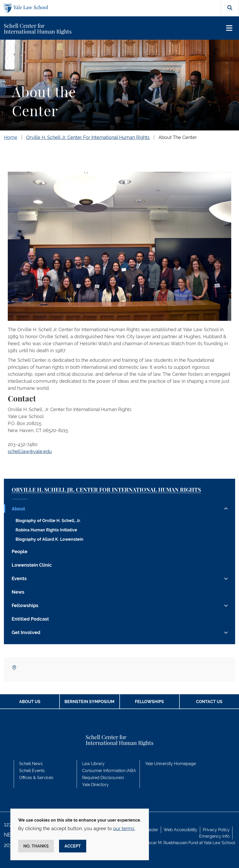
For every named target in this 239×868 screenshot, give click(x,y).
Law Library (93, 764)
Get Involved (26, 632)
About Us (30, 702)
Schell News (31, 764)
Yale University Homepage (170, 764)
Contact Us (209, 702)
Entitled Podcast (30, 619)
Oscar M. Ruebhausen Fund (172, 843)
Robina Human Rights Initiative (46, 530)
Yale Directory (95, 785)
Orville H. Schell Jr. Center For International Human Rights (88, 137)
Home (11, 137)
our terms (124, 828)
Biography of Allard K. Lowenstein (49, 539)
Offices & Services (36, 778)
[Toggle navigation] (229, 28)
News (18, 592)
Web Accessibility (180, 830)
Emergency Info (214, 836)
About (18, 509)
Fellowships (25, 605)
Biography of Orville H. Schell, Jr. (48, 521)
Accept (73, 846)
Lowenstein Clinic (32, 565)
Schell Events (32, 771)
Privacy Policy (216, 830)
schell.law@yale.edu (30, 451)
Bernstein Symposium (89, 702)
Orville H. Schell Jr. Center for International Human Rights (106, 490)
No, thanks (36, 846)
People (20, 551)
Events (19, 578)
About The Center (178, 137)
